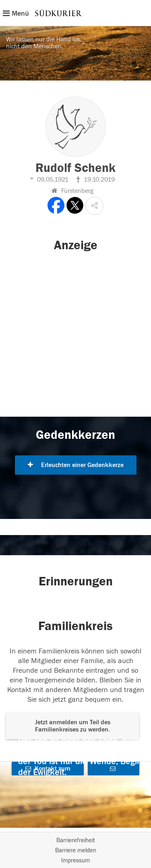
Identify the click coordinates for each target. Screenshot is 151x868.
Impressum (75, 861)
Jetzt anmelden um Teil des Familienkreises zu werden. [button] (73, 726)
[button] (94, 206)
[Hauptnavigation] (75, 13)
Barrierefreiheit (76, 840)
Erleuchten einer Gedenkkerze (76, 465)
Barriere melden (76, 850)
